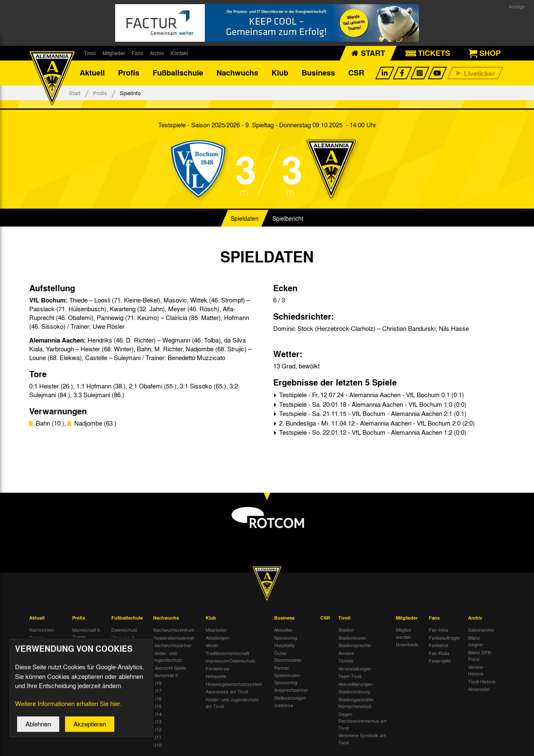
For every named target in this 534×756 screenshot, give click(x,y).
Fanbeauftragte (444, 638)
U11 (157, 737)
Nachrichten (42, 630)
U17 (157, 690)
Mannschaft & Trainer (86, 633)
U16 (157, 698)
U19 (157, 683)
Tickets (346, 660)
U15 (157, 706)
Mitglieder (114, 53)
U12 (157, 729)
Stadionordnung (354, 691)
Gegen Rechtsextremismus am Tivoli (363, 721)
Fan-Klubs (439, 653)
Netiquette (216, 676)
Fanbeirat (438, 645)
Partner (282, 668)
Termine (37, 638)
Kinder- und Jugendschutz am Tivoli (232, 703)
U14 (157, 714)
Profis (129, 73)
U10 (157, 745)
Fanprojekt (440, 660)
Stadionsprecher (355, 645)
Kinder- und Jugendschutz (168, 656)
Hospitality (285, 645)
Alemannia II (165, 675)
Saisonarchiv (481, 630)
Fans (137, 53)
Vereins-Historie (476, 670)
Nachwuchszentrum (174, 630)
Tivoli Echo (40, 645)
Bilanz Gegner (476, 641)
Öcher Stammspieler (288, 656)
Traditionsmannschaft (227, 653)
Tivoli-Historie (482, 681)
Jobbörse (284, 705)
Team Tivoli (350, 676)
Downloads (407, 644)
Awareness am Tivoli (227, 691)
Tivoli (90, 53)
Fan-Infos (439, 630)
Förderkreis (218, 668)
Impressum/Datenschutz (231, 660)
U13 (157, 721)
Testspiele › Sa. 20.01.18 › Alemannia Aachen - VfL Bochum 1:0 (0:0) (372, 404)
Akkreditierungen (355, 684)
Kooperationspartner (174, 638)
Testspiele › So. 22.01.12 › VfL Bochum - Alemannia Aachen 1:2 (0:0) (372, 432)
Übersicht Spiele (170, 668)
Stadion (346, 630)
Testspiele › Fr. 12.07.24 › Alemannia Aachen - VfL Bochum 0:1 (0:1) (371, 395)
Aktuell (92, 73)
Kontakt (179, 53)
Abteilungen (217, 638)
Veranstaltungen (355, 668)
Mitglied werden (403, 633)
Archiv (157, 53)
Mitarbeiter (216, 630)
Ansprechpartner (291, 690)
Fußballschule (178, 73)
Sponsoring (286, 638)
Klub (280, 73)
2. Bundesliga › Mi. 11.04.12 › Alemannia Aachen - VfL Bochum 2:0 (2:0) (376, 423)
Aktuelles (283, 630)
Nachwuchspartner (173, 645)
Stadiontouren (352, 638)
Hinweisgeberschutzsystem (234, 684)
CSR (356, 73)
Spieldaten (245, 219)
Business (318, 73)
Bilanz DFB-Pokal (480, 656)
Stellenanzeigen (290, 698)
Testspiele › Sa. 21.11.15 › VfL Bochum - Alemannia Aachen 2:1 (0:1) (372, 413)
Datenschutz (124, 630)
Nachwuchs (237, 73)
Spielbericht (288, 219)
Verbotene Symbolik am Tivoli (362, 739)
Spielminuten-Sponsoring (288, 679)
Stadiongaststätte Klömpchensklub (356, 703)
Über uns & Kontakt (123, 641)
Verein (212, 645)
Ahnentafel (479, 689)
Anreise (346, 653)
